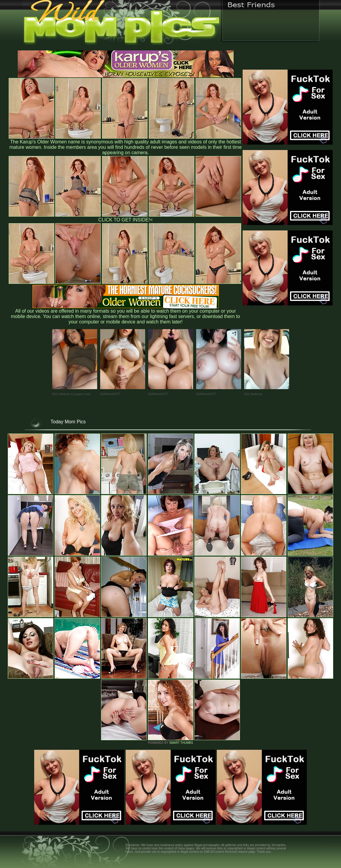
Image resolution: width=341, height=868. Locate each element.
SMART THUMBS (181, 743)
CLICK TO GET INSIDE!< (126, 220)
